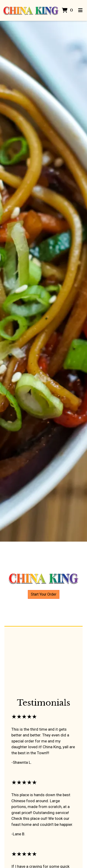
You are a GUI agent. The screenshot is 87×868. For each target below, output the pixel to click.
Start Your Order (44, 594)
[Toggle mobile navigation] (81, 10)
